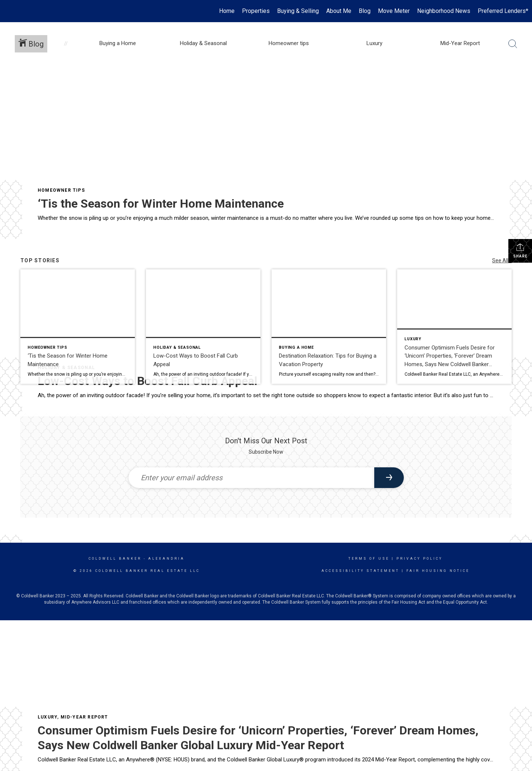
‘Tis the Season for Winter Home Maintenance (161, 204)
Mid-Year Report (84, 717)
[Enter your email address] (251, 478)
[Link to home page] (9, 11)
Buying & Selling (298, 11)
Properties (256, 11)
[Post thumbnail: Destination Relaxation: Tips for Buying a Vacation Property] (329, 327)
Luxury (47, 717)
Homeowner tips (61, 190)
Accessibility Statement (360, 571)
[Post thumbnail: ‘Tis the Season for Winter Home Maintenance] (78, 327)
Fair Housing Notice (438, 571)
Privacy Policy (420, 559)
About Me (339, 11)
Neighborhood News (444, 11)
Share (520, 250)
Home (227, 11)
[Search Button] (513, 44)
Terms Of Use (369, 559)
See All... (502, 260)
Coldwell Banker (115, 559)
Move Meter (394, 11)
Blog (365, 11)
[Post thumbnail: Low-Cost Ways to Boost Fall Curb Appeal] (203, 327)
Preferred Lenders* (503, 11)
